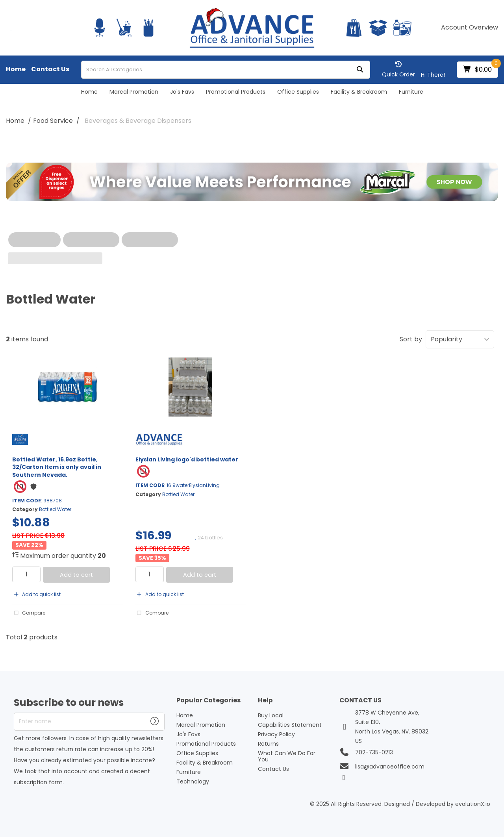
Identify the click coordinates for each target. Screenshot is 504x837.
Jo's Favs (182, 92)
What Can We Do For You (287, 756)
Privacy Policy (276, 734)
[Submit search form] (360, 69)
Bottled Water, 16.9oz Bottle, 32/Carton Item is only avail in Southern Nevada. (57, 467)
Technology (193, 781)
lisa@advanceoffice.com (390, 767)
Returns (268, 744)
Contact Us (50, 69)
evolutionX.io (473, 804)
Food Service (53, 121)
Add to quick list (36, 594)
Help (265, 701)
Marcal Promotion (134, 92)
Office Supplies (298, 92)
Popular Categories (208, 701)
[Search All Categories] (226, 70)
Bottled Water (55, 509)
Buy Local (271, 715)
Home (16, 69)
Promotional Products (236, 92)
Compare (29, 613)
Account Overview (470, 28)
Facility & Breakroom (359, 92)
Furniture (411, 92)
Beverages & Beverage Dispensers (138, 121)
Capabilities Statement (290, 725)
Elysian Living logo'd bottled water (187, 459)
